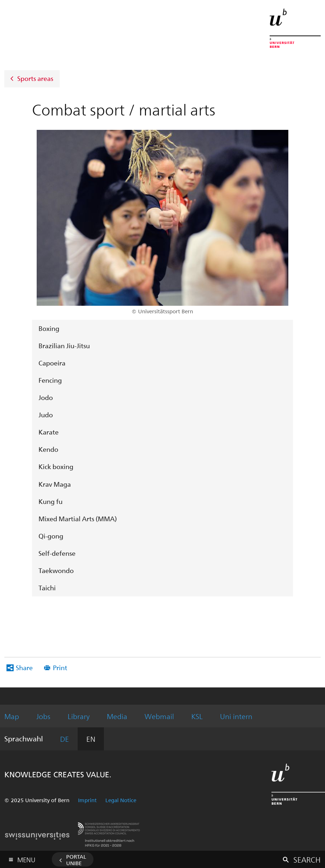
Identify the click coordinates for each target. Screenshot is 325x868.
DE (65, 739)
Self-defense (57, 553)
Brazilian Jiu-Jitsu (64, 346)
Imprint (87, 800)
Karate (49, 432)
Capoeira (52, 363)
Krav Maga (55, 484)
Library (79, 716)
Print (60, 667)
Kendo (48, 449)
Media (117, 716)
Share (24, 667)
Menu (26, 858)
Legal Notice (121, 800)
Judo (46, 415)
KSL (197, 716)
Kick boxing (56, 466)
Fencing (50, 380)
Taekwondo (56, 570)
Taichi (47, 588)
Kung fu (51, 501)
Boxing (49, 328)
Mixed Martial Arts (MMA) (78, 519)
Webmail (159, 716)
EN (91, 739)
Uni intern (236, 716)
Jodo (46, 397)
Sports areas (35, 78)
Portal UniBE (76, 860)
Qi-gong (51, 536)
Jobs (43, 716)
